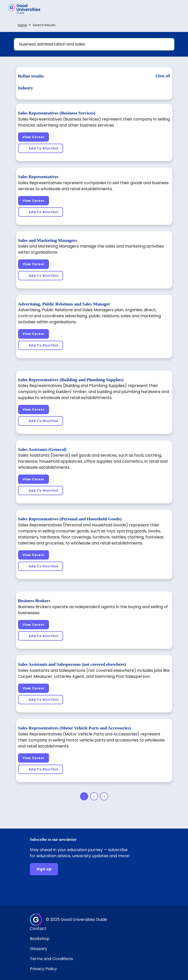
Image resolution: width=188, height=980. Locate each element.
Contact (38, 929)
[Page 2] (94, 796)
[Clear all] (163, 76)
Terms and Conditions (51, 959)
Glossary (39, 949)
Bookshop (40, 939)
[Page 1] (84, 796)
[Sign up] (44, 869)
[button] (177, 9)
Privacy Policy (43, 969)
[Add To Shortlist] (41, 148)
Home (22, 25)
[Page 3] (104, 796)
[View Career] (34, 137)
